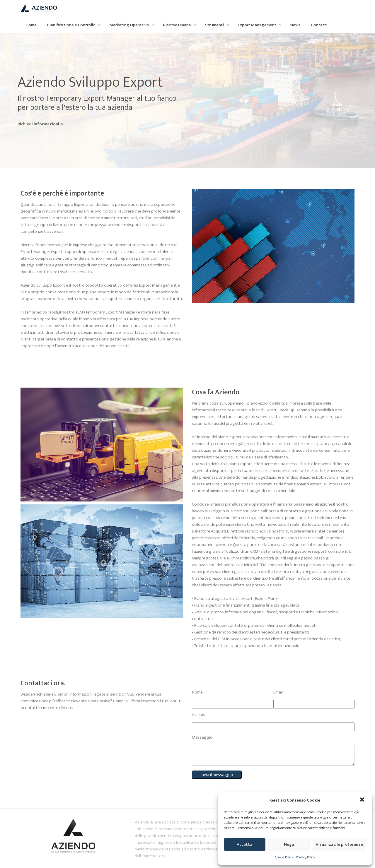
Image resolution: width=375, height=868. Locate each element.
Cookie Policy (284, 857)
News (295, 25)
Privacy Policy (305, 857)
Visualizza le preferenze (339, 844)
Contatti (319, 25)
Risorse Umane (177, 25)
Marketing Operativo (129, 25)
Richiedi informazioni (21, 124)
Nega (289, 844)
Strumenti (214, 25)
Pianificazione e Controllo (71, 25)
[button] (363, 800)
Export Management (257, 25)
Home (31, 25)
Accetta (244, 844)
